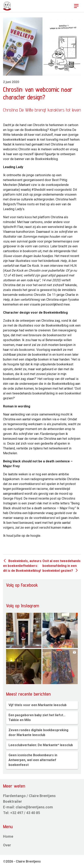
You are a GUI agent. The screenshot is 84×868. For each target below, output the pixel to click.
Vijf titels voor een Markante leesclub (38, 705)
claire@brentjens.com (34, 807)
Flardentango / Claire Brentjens (29, 796)
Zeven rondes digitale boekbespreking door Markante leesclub (38, 732)
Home (8, 836)
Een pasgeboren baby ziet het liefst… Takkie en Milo (37, 718)
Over (7, 845)
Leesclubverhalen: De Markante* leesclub (41, 745)
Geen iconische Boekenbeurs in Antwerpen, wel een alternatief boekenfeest (33, 760)
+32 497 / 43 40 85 (25, 813)
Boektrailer (12, 801)
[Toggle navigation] (76, 6)
